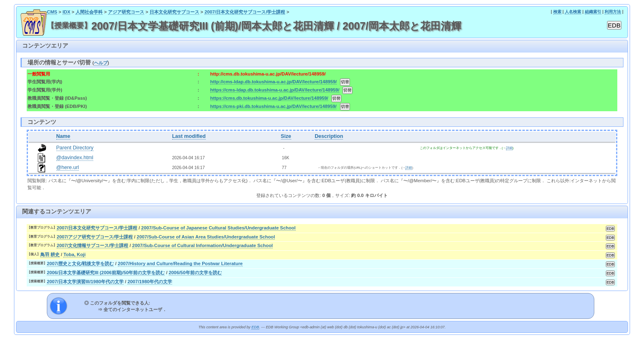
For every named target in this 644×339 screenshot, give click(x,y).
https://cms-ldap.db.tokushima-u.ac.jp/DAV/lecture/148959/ (275, 90)
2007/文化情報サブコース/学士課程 (93, 245)
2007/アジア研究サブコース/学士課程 (95, 237)
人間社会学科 (89, 12)
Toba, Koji (74, 254)
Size (286, 136)
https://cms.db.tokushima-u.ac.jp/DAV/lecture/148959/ (269, 98)
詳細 (509, 148)
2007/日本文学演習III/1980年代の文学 (85, 282)
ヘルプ (101, 63)
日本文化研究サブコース (174, 12)
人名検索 (573, 12)
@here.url (68, 167)
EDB (255, 327)
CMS (52, 12)
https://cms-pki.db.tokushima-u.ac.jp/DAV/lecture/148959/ (274, 106)
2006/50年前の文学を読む (195, 273)
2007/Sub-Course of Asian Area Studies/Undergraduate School (206, 237)
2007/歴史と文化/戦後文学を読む (80, 263)
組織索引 (593, 12)
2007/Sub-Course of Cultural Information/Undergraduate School (202, 245)
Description (329, 136)
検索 (557, 12)
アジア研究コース (126, 12)
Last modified (189, 136)
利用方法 (613, 12)
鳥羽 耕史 (50, 254)
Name (63, 136)
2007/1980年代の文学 (150, 282)
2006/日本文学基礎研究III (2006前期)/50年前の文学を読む (106, 273)
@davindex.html (75, 158)
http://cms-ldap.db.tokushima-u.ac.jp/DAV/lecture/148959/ (274, 82)
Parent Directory (75, 148)
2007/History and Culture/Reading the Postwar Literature (180, 263)
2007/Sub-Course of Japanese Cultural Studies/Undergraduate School (218, 228)
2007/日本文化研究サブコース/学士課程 (245, 12)
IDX (66, 12)
